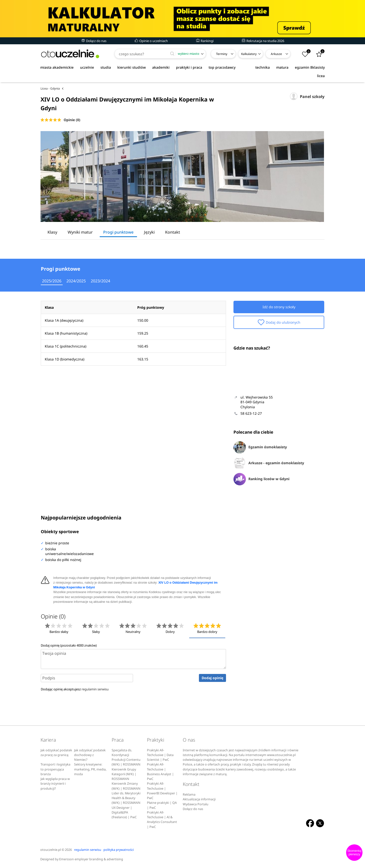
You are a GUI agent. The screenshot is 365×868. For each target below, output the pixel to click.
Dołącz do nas (94, 41)
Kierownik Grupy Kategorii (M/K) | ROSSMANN (124, 774)
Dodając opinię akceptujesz (75, 689)
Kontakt (173, 232)
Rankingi (205, 41)
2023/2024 (100, 281)
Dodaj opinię (212, 678)
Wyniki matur (80, 232)
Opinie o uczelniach (151, 41)
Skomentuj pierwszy (354, 853)
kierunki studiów (132, 67)
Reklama (189, 794)
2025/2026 (52, 281)
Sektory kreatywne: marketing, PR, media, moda (90, 769)
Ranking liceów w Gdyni (261, 479)
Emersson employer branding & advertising (91, 859)
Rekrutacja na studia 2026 (263, 41)
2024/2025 (76, 281)
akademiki (161, 67)
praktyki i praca (189, 67)
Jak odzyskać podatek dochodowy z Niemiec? (90, 755)
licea (321, 76)
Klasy (52, 232)
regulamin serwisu (95, 689)
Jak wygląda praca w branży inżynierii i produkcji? (55, 784)
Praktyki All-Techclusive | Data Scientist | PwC (160, 755)
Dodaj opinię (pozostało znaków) (69, 645)
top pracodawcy (222, 67)
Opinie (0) (72, 120)
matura (282, 67)
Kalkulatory (249, 54)
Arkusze (276, 54)
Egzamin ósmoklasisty (260, 447)
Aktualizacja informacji (199, 799)
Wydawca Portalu (196, 804)
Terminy (222, 54)
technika (263, 67)
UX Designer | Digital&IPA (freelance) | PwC (124, 813)
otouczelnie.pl (51, 850)
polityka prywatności (119, 850)
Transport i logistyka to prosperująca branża (55, 769)
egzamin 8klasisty (310, 67)
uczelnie (87, 67)
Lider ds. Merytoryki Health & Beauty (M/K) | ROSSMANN (126, 798)
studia (106, 67)
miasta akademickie (57, 67)
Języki (149, 232)
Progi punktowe (118, 232)
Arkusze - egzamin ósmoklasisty (269, 463)
